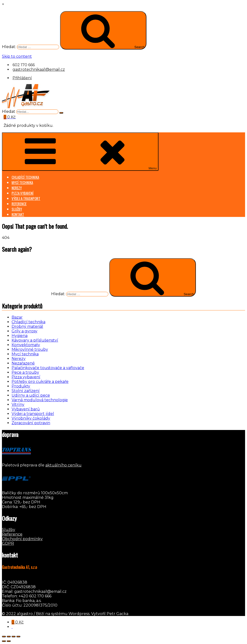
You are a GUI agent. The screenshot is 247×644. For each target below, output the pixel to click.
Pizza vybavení (26, 377)
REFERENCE (19, 204)
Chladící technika (28, 322)
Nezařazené (23, 363)
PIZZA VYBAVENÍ (23, 193)
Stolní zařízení (26, 391)
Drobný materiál (27, 326)
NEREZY (17, 188)
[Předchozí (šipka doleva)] (4, 641)
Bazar (17, 317)
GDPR (8, 543)
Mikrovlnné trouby (30, 349)
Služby (9, 530)
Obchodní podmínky (22, 539)
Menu (80, 152)
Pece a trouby (25, 372)
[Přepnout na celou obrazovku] (9, 637)
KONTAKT (18, 214)
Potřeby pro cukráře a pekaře (40, 382)
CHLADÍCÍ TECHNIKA (25, 177)
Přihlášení (22, 78)
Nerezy (19, 359)
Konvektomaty (26, 345)
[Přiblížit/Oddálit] (4, 637)
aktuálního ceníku (63, 465)
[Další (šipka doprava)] (9, 641)
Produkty (21, 386)
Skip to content (17, 56)
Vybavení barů (26, 409)
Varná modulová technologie (40, 400)
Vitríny (18, 404)
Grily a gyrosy (24, 331)
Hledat (9, 111)
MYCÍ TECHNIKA (22, 182)
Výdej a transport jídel (33, 414)
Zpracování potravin (31, 423)
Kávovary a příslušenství (35, 340)
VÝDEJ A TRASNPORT (26, 198)
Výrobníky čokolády (31, 418)
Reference (12, 534)
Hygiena (20, 336)
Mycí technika (25, 354)
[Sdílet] (14, 637)
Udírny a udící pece (31, 395)
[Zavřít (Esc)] (18, 637)
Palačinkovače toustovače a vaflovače (48, 368)
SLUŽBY (17, 209)
